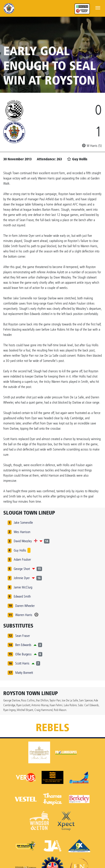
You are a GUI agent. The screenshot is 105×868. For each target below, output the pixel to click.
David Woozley (23, 541)
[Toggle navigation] (98, 7)
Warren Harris (24, 615)
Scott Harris (22, 663)
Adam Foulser (22, 559)
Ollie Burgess (23, 654)
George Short (22, 569)
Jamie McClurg (23, 587)
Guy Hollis (20, 550)
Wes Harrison (22, 532)
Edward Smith (22, 596)
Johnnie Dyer (22, 578)
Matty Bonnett (24, 673)
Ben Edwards (23, 645)
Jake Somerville (23, 523)
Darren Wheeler (25, 606)
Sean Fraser (23, 636)
